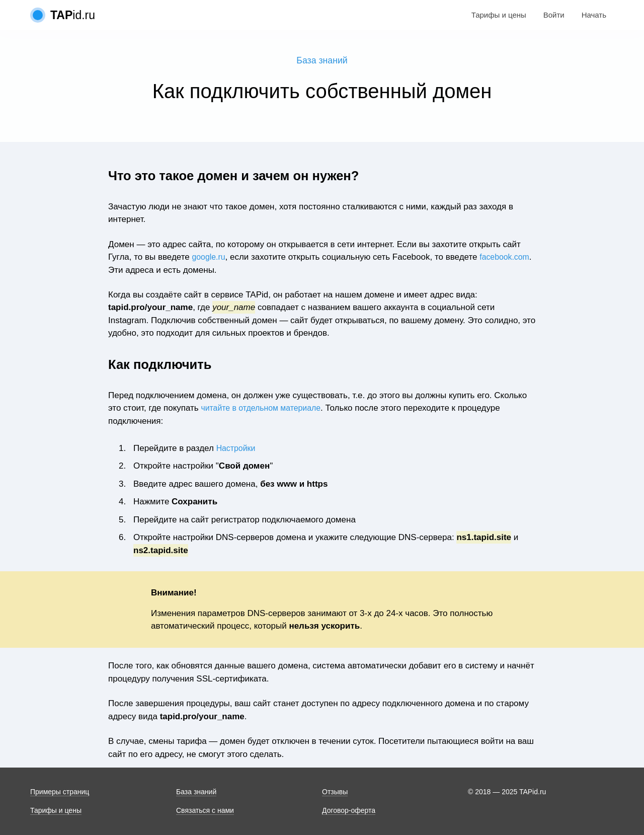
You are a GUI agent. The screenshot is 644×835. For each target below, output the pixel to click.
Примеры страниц (60, 792)
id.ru (73, 15)
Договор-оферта (349, 810)
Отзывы (335, 792)
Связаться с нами (205, 810)
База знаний (322, 61)
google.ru (210, 258)
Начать (594, 15)
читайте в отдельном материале (265, 409)
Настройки (237, 449)
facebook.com (169, 271)
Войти (554, 15)
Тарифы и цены (499, 15)
